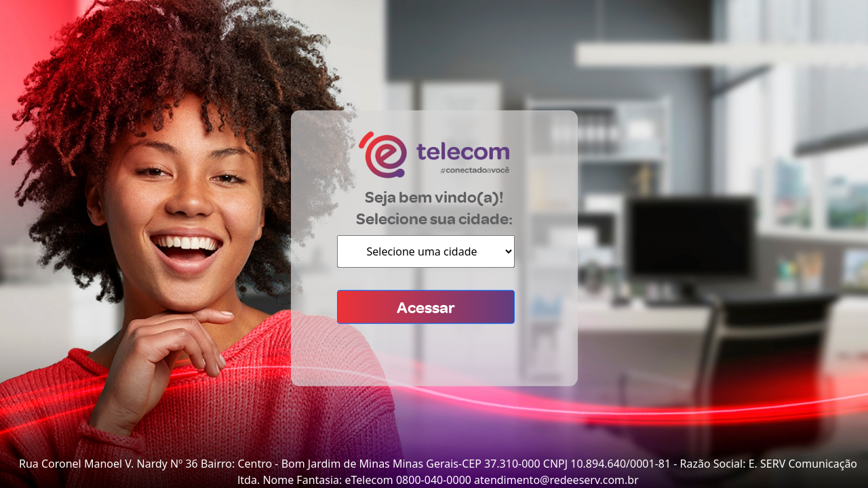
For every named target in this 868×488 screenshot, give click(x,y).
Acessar (426, 307)
